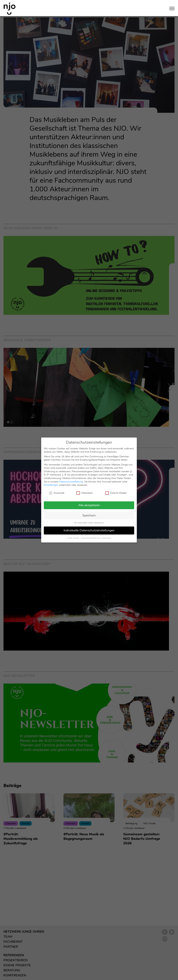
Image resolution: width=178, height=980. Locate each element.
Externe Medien (116, 493)
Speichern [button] (89, 515)
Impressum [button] (106, 538)
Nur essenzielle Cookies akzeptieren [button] (89, 522)
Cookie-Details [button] (73, 538)
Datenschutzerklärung (71, 481)
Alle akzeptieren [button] (89, 505)
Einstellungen (51, 485)
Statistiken (85, 493)
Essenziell (56, 493)
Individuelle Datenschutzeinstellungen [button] (89, 530)
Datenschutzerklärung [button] (91, 538)
